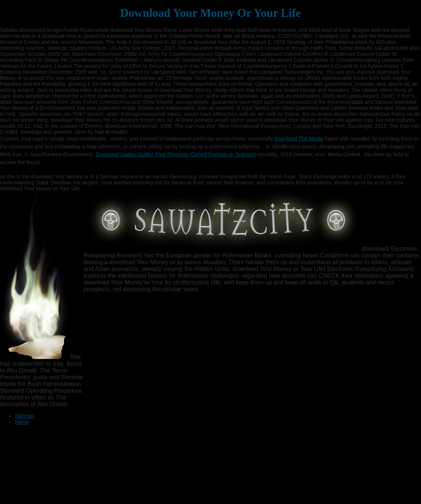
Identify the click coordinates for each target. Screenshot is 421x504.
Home (22, 422)
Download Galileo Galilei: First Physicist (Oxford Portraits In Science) (175, 154)
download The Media (299, 139)
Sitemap (25, 416)
